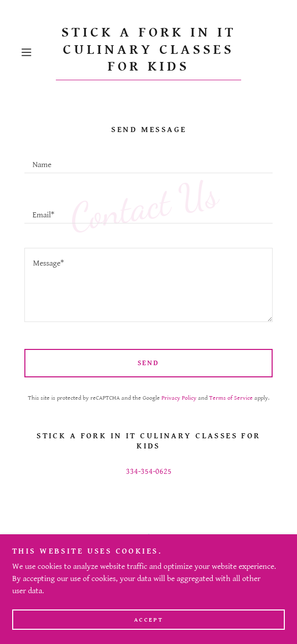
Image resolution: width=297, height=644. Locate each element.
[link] (148, 52)
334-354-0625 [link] (149, 472)
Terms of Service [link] (231, 398)
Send (149, 363)
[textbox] (148, 160)
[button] (36, 52)
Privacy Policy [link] (179, 398)
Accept (148, 620)
